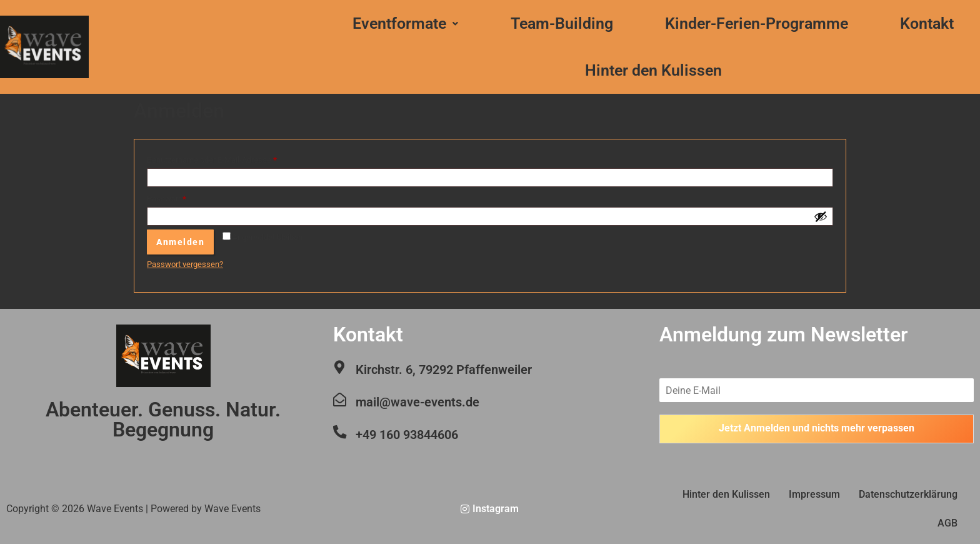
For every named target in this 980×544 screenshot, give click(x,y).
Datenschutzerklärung (908, 494)
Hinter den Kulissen (653, 70)
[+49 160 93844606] (339, 432)
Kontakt (927, 23)
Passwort (187, 197)
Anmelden (180, 242)
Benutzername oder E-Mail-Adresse (232, 158)
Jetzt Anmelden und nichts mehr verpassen (817, 429)
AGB (947, 523)
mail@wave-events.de (417, 402)
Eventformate (405, 23)
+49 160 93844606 (406, 435)
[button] (406, 23)
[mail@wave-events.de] (339, 400)
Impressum (814, 494)
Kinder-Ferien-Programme (757, 23)
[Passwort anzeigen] (821, 216)
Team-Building (562, 23)
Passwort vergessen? (185, 264)
